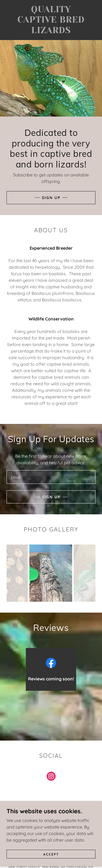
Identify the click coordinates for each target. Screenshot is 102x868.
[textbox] (51, 477)
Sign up (51, 497)
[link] (51, 20)
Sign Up (51, 198)
